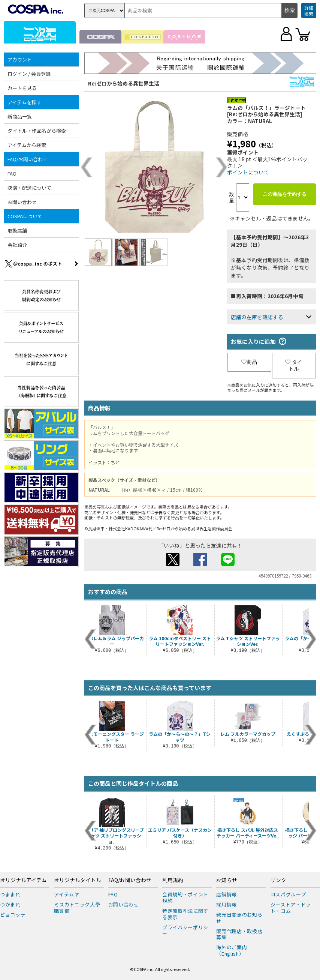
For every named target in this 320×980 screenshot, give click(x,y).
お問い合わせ (22, 202)
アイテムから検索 (27, 145)
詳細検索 (309, 11)
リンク (278, 880)
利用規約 (173, 880)
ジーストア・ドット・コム (291, 908)
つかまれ (10, 904)
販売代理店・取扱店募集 (239, 934)
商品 (249, 362)
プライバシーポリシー (185, 930)
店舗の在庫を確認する (257, 317)
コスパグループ (288, 894)
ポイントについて (248, 172)
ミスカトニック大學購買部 (77, 908)
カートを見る (22, 88)
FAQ (12, 173)
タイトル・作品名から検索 (37, 131)
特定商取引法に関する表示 (185, 914)
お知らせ (227, 880)
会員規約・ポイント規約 (185, 897)
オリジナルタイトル (78, 880)
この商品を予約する (285, 194)
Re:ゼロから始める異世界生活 (124, 83)
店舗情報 (227, 894)
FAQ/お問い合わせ (28, 159)
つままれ (10, 894)
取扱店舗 (17, 230)
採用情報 (227, 904)
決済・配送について (29, 188)
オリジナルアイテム (23, 880)
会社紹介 (17, 245)
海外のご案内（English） (232, 950)
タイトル (294, 365)
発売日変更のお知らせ (239, 918)
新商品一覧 (20, 116)
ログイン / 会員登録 (29, 74)
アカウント (20, 59)
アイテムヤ (67, 894)
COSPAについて (25, 216)
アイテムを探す (24, 102)
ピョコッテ (13, 915)
